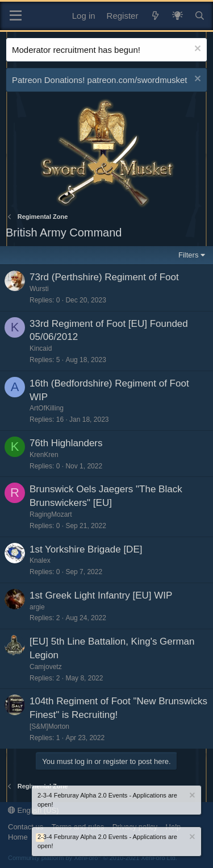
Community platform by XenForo (93, 858)
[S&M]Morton (49, 726)
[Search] (200, 16)
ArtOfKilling (47, 408)
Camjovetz (46, 667)
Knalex (40, 560)
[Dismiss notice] (196, 50)
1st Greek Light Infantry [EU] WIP (101, 595)
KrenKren (44, 455)
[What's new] (155, 16)
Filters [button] (188, 255)
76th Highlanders (66, 443)
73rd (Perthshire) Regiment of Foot (104, 277)
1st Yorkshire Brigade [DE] (86, 549)
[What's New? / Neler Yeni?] (177, 16)
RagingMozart (51, 514)
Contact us (26, 827)
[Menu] (16, 16)
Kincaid (41, 348)
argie (37, 607)
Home (18, 837)
